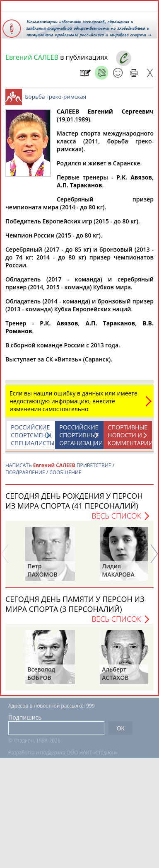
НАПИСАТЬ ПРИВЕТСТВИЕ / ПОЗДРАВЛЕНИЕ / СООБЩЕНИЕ (60, 473)
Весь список (116, 520)
